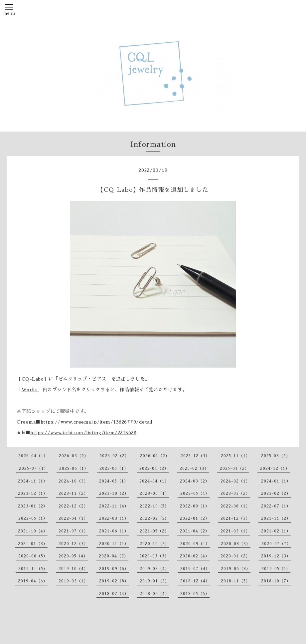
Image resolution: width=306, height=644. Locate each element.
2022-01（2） (195, 518)
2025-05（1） (114, 469)
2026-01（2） (155, 456)
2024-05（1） (114, 481)
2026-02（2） (114, 456)
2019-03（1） (73, 581)
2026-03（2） (74, 456)
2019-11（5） (33, 569)
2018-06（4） (154, 594)
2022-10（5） (154, 506)
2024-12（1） (275, 469)
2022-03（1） (114, 518)
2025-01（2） (234, 469)
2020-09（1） (195, 544)
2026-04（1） (33, 456)
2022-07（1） (276, 506)
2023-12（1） (33, 493)
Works (30, 390)
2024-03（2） (195, 481)
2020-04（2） (114, 556)
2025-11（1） (235, 456)
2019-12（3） (276, 556)
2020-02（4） (195, 556)
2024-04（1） (154, 481)
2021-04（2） (195, 531)
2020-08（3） (236, 544)
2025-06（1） (74, 469)
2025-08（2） (276, 456)
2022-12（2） (73, 506)
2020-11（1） (114, 544)
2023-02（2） (276, 493)
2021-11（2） (276, 518)
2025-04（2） (154, 469)
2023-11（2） (73, 493)
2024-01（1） (276, 481)
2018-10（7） (276, 581)
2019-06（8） (236, 569)
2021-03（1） (235, 531)
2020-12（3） (73, 544)
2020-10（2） (154, 544)
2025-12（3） (195, 456)
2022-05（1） (33, 518)
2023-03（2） (235, 493)
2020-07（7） (276, 544)
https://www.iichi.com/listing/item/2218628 (83, 433)
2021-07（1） (73, 531)
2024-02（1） (235, 481)
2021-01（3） (33, 544)
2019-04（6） (33, 581)
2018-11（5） (235, 581)
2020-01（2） (235, 556)
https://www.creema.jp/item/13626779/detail (97, 422)
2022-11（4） (114, 506)
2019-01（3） (154, 581)
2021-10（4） (33, 531)
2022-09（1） (195, 506)
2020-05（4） (73, 556)
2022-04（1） (73, 518)
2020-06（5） (33, 556)
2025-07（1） (34, 469)
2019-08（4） (154, 569)
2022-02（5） (154, 518)
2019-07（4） (195, 569)
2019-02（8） (114, 581)
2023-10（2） (114, 493)
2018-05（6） (195, 594)
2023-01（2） (33, 506)
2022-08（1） (235, 506)
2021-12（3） (235, 518)
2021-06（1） (114, 531)
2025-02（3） (194, 469)
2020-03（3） (154, 556)
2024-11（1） (33, 481)
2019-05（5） (276, 569)
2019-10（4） (73, 569)
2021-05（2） (154, 531)
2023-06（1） (154, 493)
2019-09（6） (114, 569)
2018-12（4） (195, 581)
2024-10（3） (73, 481)
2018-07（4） (114, 594)
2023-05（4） (195, 493)
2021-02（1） (276, 531)
